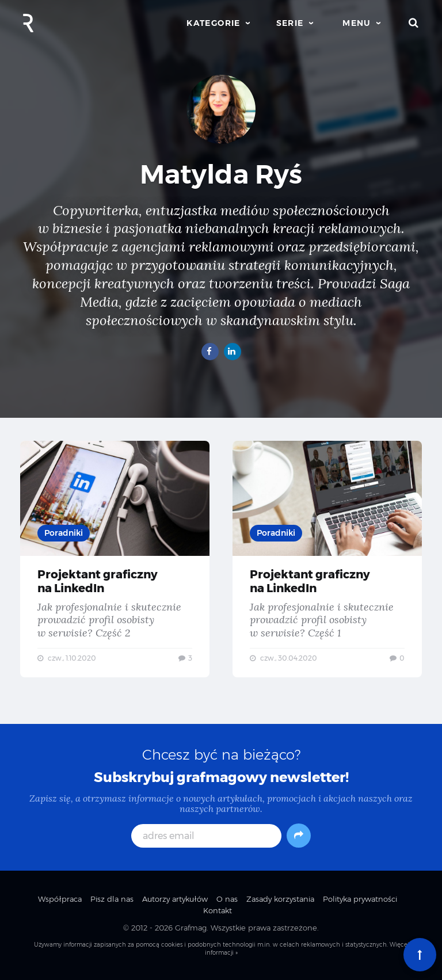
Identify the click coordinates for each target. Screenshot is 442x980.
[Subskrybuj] (299, 836)
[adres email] (206, 836)
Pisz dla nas (112, 899)
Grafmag (191, 928)
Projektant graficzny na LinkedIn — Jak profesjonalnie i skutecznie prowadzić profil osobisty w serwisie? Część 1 (327, 559)
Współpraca (60, 899)
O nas (227, 899)
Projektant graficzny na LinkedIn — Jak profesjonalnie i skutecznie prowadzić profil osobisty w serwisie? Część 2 (115, 559)
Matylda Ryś (221, 174)
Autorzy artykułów (175, 899)
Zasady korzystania (280, 899)
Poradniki (64, 533)
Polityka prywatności (360, 899)
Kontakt (218, 910)
